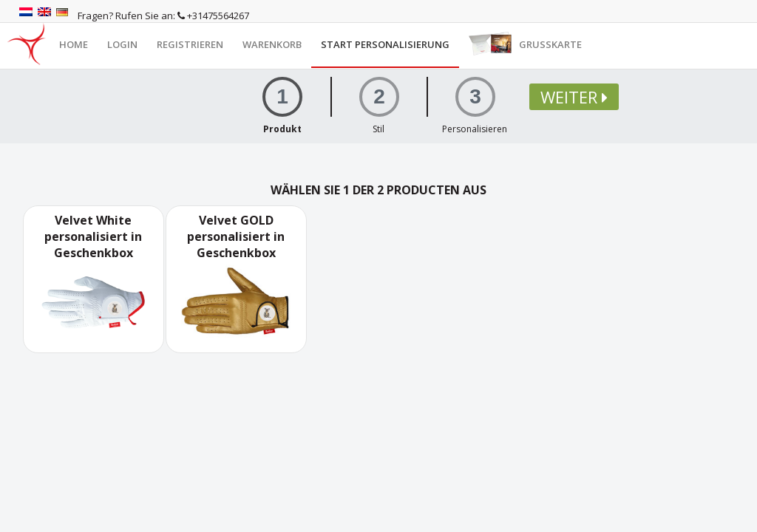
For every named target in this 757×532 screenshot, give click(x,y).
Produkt (282, 129)
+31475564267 (213, 16)
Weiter (574, 97)
